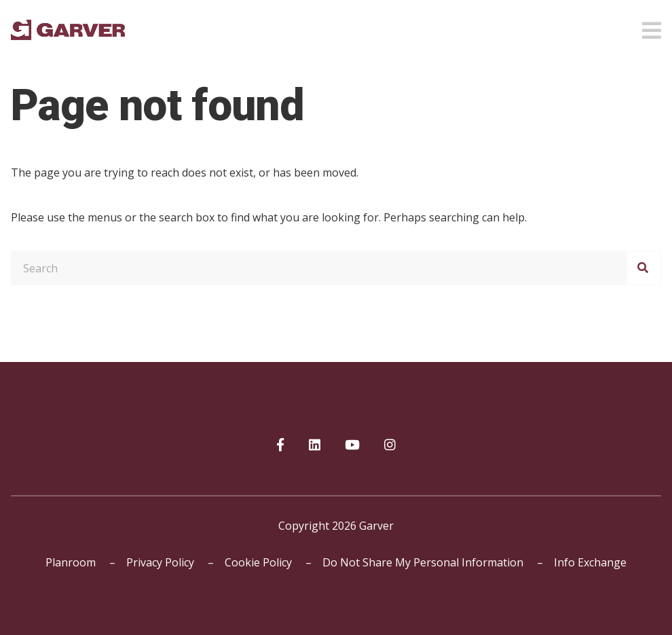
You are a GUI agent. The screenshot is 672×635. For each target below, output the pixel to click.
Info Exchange (590, 562)
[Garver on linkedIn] (315, 446)
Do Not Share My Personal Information (423, 562)
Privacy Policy (160, 562)
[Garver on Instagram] (390, 446)
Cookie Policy (258, 562)
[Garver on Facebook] (280, 446)
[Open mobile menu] (652, 26)
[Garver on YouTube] (352, 446)
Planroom (71, 562)
